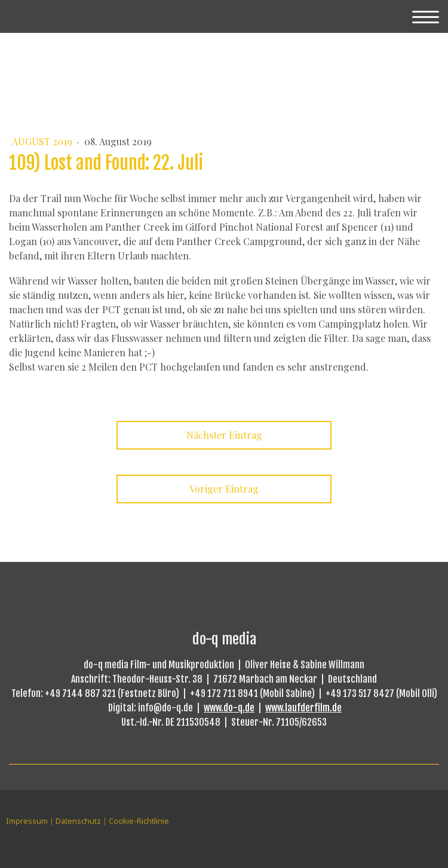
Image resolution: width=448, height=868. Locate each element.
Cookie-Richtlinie (139, 821)
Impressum (27, 821)
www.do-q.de (229, 708)
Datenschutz (78, 821)
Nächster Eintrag (224, 435)
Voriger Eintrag (224, 489)
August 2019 (43, 141)
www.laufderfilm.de (303, 708)
